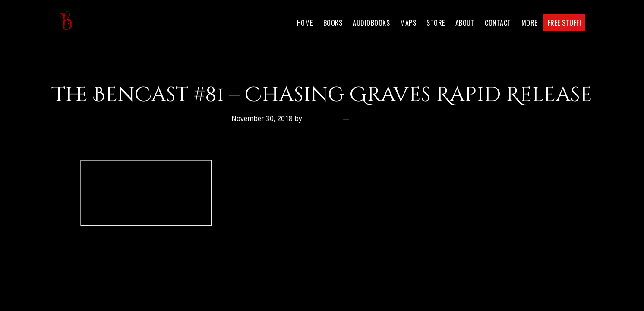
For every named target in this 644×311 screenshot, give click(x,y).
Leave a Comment (383, 119)
